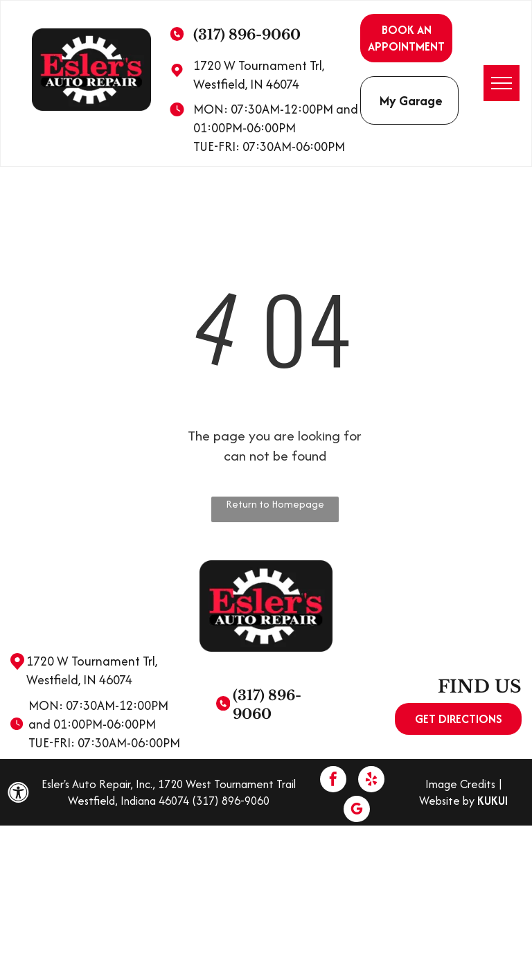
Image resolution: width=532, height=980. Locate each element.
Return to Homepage (275, 504)
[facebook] (333, 781)
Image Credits (460, 784)
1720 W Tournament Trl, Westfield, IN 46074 (259, 75)
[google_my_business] (357, 811)
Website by (447, 801)
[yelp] (371, 781)
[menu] (502, 83)
